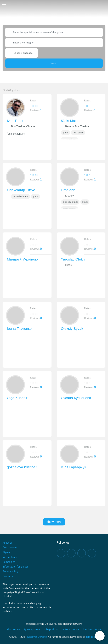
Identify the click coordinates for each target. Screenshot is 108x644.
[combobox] (54, 32)
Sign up (7, 552)
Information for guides (16, 567)
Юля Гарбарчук (73, 467)
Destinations (10, 548)
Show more (54, 522)
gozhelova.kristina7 (22, 467)
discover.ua (14, 629)
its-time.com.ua (92, 629)
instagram (71, 553)
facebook (61, 553)
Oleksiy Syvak (72, 328)
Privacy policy (10, 571)
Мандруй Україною (22, 259)
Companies (9, 562)
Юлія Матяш (71, 121)
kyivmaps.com (32, 629)
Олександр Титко (21, 190)
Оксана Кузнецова (76, 398)
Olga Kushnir (17, 398)
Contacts (8, 576)
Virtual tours (10, 557)
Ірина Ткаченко (19, 328)
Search (54, 63)
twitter (92, 553)
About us (8, 543)
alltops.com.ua (71, 629)
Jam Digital (92, 637)
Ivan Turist (15, 121)
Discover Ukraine (37, 637)
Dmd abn (68, 190)
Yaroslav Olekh (73, 259)
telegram (82, 553)
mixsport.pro (51, 629)
